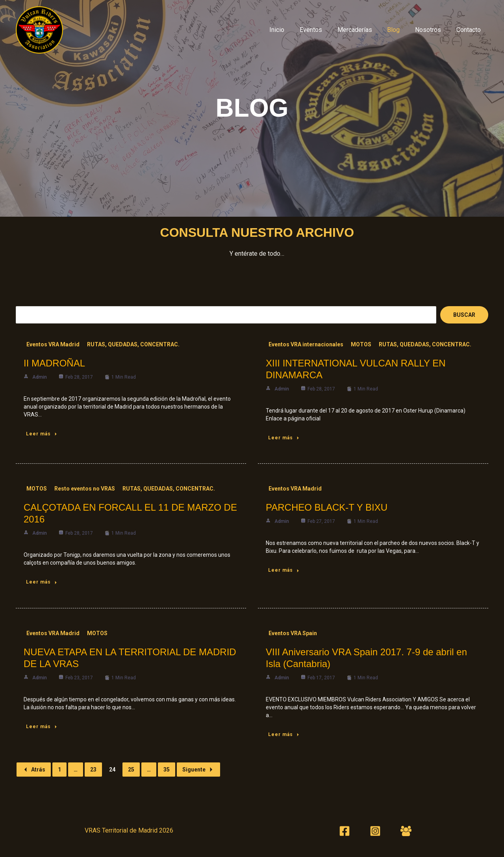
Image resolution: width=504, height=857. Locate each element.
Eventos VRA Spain (293, 633)
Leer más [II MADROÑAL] (42, 434)
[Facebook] (345, 831)
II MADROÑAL (54, 363)
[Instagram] (375, 831)
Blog (400, 30)
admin (40, 377)
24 (112, 770)
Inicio (291, 30)
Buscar (464, 315)
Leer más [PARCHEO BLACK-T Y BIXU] (284, 570)
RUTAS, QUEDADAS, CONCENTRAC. (133, 344)
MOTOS (361, 344)
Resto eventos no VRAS (85, 489)
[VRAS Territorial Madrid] (39, 29)
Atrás (34, 770)
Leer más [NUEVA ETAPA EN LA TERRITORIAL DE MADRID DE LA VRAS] (42, 727)
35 (167, 770)
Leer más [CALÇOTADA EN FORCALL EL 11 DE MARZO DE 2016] (42, 582)
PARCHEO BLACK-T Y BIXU (327, 507)
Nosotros (432, 30)
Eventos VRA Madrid (53, 344)
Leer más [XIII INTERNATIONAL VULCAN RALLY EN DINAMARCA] (284, 438)
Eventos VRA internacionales (306, 344)
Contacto (470, 30)
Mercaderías (364, 30)
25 (131, 770)
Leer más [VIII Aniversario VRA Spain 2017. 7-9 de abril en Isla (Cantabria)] (284, 734)
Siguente (198, 770)
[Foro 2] (406, 831)
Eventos (323, 30)
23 (93, 770)
